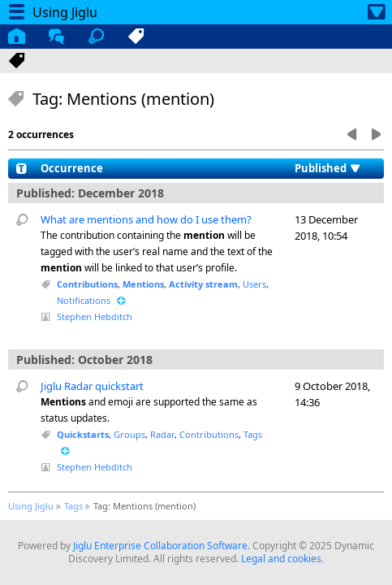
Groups (129, 434)
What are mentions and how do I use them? (146, 219)
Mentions (143, 284)
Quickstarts (83, 434)
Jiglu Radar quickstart (92, 386)
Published (321, 168)
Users (254, 284)
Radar (162, 434)
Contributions (87, 284)
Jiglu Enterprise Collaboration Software (160, 546)
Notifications (84, 300)
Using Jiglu (31, 506)
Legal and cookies (281, 559)
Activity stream (203, 284)
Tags (253, 434)
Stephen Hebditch (95, 316)
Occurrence (72, 168)
